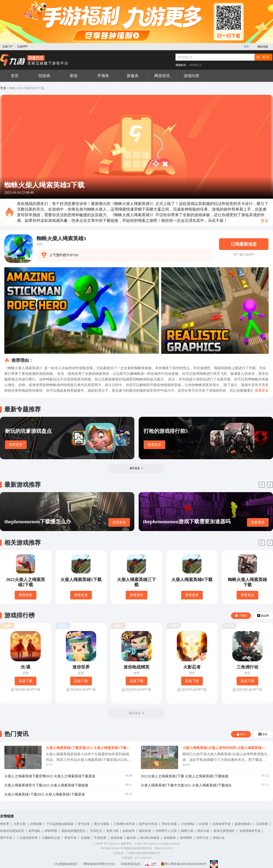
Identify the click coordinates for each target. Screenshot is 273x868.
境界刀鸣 (112, 831)
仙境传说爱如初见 (12, 831)
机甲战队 (35, 831)
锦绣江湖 (187, 831)
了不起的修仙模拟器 (60, 824)
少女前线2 (188, 824)
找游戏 (44, 76)
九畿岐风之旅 (51, 838)
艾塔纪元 (96, 831)
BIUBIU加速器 (150, 838)
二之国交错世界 (27, 838)
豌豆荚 (131, 838)
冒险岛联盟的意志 (73, 831)
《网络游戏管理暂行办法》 (99, 864)
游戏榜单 (170, 838)
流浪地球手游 (221, 824)
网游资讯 (162, 76)
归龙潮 (203, 824)
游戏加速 (117, 838)
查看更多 (16, 445)
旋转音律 (145, 831)
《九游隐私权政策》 (66, 864)
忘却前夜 (262, 824)
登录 (246, 47)
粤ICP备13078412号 (112, 848)
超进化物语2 (243, 824)
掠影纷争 (129, 831)
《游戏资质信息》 (131, 864)
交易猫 (85, 838)
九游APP (22, 47)
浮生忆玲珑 (169, 824)
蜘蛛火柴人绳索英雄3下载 (27, 88)
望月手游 (6, 838)
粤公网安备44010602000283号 (184, 864)
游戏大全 (219, 838)
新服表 (133, 76)
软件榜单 (186, 838)
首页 (15, 76)
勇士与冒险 (102, 824)
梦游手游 (70, 838)
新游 (74, 76)
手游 (3, 88)
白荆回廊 (36, 824)
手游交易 (100, 838)
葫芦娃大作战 (148, 824)
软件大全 (203, 838)
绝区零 (5, 824)
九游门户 (7, 47)
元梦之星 (19, 824)
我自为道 (203, 831)
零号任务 (84, 824)
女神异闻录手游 (250, 831)
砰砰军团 (51, 831)
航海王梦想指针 (224, 831)
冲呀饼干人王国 (166, 831)
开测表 (103, 76)
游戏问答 (192, 76)
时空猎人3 (196, 65)
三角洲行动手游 (124, 824)
